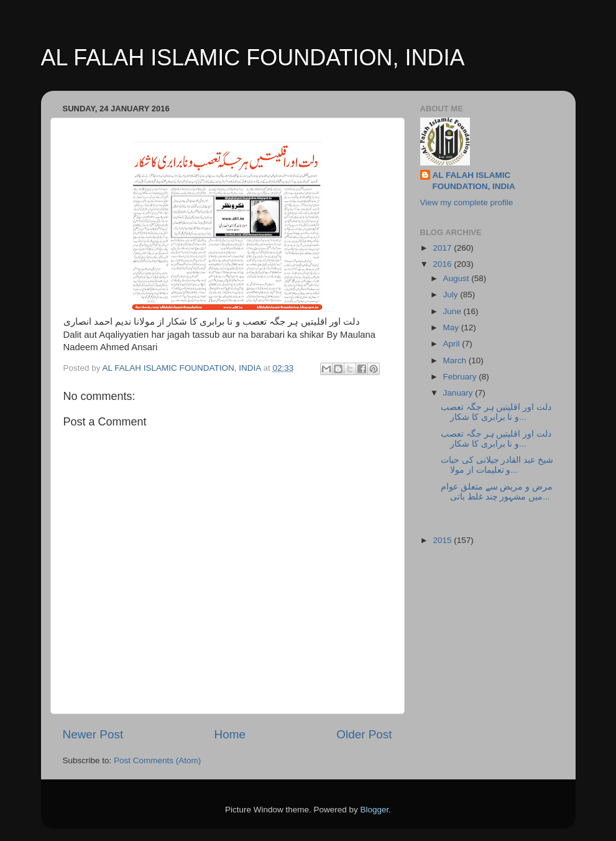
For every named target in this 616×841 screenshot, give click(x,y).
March (456, 360)
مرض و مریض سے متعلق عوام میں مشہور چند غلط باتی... (497, 492)
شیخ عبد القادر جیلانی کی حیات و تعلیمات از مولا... (497, 465)
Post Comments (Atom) (157, 760)
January (459, 393)
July (452, 295)
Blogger (375, 810)
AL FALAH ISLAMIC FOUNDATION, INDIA (253, 58)
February (461, 377)
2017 (443, 248)
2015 (443, 540)
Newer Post (93, 734)
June (453, 311)
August (457, 278)
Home (230, 734)
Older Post (364, 734)
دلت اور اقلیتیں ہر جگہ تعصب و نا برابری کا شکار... (496, 412)
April (453, 344)
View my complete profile (467, 202)
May (452, 328)
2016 (443, 264)
